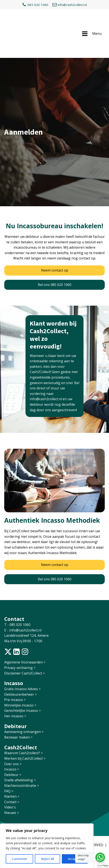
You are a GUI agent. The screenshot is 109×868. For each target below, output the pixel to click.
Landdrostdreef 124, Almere (26, 606)
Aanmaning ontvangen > (24, 702)
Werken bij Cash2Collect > (25, 729)
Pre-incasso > (15, 670)
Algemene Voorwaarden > (25, 633)
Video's (10, 777)
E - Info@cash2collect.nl (23, 600)
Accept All (75, 859)
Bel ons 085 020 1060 (55, 255)
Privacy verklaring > (20, 638)
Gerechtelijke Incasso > (23, 681)
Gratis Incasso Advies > (22, 659)
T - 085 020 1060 (18, 595)
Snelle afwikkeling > (20, 750)
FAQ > (9, 761)
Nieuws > (12, 783)
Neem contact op (55, 241)
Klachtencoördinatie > (22, 756)
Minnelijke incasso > (20, 676)
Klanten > (12, 767)
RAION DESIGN (37, 821)
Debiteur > (13, 745)
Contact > (12, 772)
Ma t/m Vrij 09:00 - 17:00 (23, 611)
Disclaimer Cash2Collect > (25, 644)
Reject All (47, 859)
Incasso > (12, 740)
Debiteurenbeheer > (21, 665)
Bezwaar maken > (18, 708)
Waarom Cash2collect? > (23, 723)
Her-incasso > (15, 686)
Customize (19, 859)
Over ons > (13, 734)
